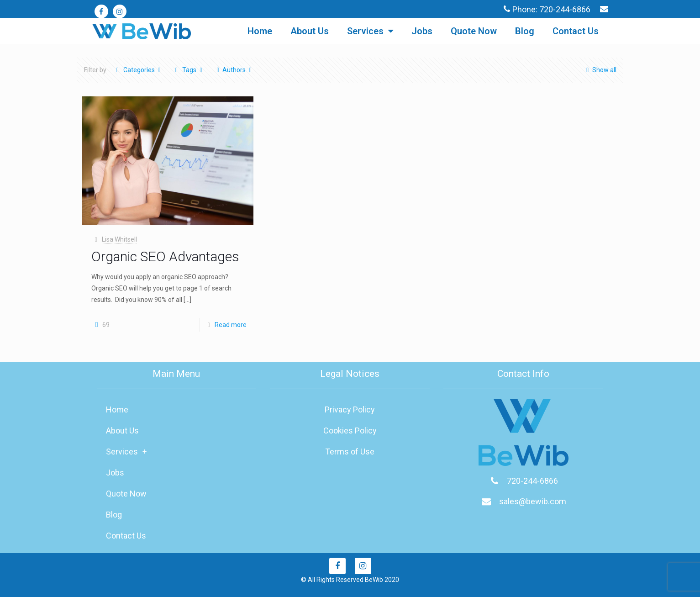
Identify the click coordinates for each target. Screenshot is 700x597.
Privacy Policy (350, 409)
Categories (139, 70)
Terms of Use (350, 452)
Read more (231, 325)
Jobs (422, 31)
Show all (600, 70)
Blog (525, 31)
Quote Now (474, 31)
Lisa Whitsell (119, 239)
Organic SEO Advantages (165, 256)
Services (370, 31)
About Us (310, 31)
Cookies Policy (350, 431)
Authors (234, 70)
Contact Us (576, 31)
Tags (189, 70)
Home (260, 31)
